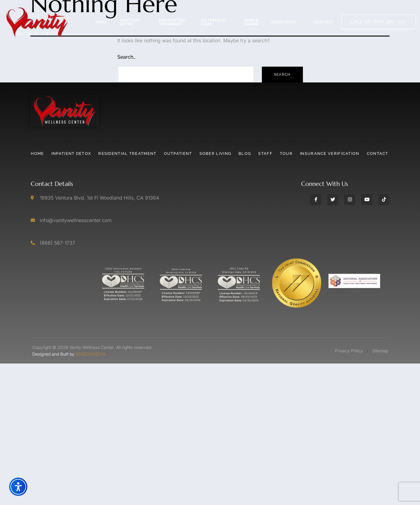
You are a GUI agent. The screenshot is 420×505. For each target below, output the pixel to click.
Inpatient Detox (133, 22)
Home (102, 22)
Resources (286, 22)
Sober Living (252, 22)
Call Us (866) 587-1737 (379, 22)
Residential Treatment (172, 22)
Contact (324, 22)
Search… (127, 57)
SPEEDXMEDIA (90, 354)
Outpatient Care (217, 22)
